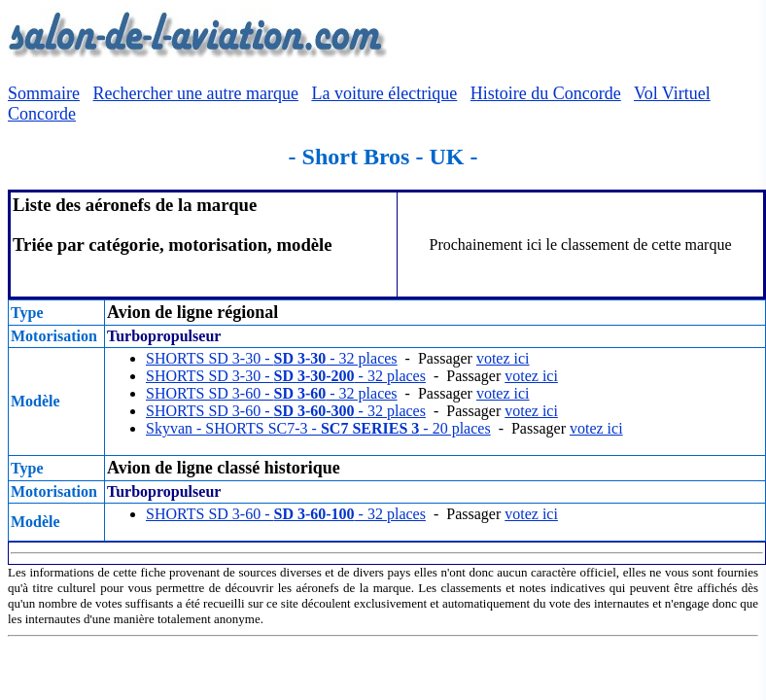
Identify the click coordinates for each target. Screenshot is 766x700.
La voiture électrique (384, 93)
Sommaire (44, 93)
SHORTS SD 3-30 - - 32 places (272, 358)
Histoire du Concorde (546, 93)
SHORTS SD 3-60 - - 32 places (272, 393)
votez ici (503, 358)
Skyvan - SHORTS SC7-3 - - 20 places (318, 428)
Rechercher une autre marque (196, 93)
